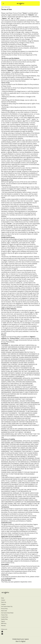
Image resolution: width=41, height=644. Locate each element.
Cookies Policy (5, 617)
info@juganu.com (10, 578)
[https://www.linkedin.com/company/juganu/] (2, 632)
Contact (3, 600)
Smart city (4, 602)
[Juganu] (21, 4)
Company (3, 604)
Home (2, 7)
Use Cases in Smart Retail (7, 613)
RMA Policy (4, 623)
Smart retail (4, 611)
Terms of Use (4, 615)
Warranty (3, 626)
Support (3, 621)
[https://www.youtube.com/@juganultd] (2, 634)
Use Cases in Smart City (7, 606)
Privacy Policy (4, 609)
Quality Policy (4, 619)
